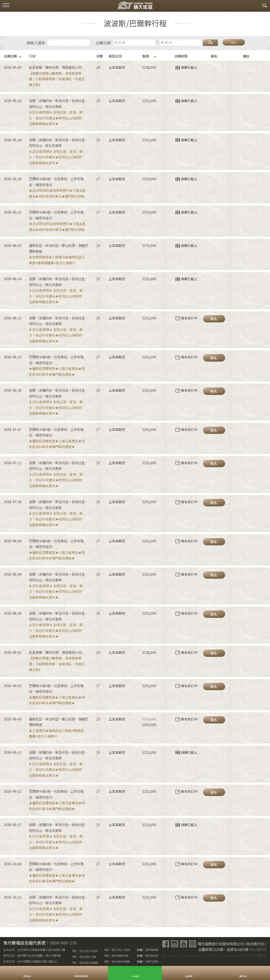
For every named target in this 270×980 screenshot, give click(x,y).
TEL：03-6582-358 (84, 957)
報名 (214, 319)
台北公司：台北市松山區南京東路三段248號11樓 (34, 950)
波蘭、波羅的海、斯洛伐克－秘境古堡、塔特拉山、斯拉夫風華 (58, 103)
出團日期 (103, 43)
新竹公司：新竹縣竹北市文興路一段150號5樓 (32, 955)
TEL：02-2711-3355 (85, 951)
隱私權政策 (258, 949)
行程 (32, 56)
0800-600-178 (63, 943)
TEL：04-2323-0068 (85, 963)
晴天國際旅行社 (135, 6)
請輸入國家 (36, 43)
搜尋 (210, 43)
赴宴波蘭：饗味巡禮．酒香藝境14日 (55, 67)
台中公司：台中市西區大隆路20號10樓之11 (31, 961)
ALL (234, 42)
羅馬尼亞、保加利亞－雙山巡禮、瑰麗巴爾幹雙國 (58, 248)
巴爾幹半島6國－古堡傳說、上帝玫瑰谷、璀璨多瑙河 (56, 182)
